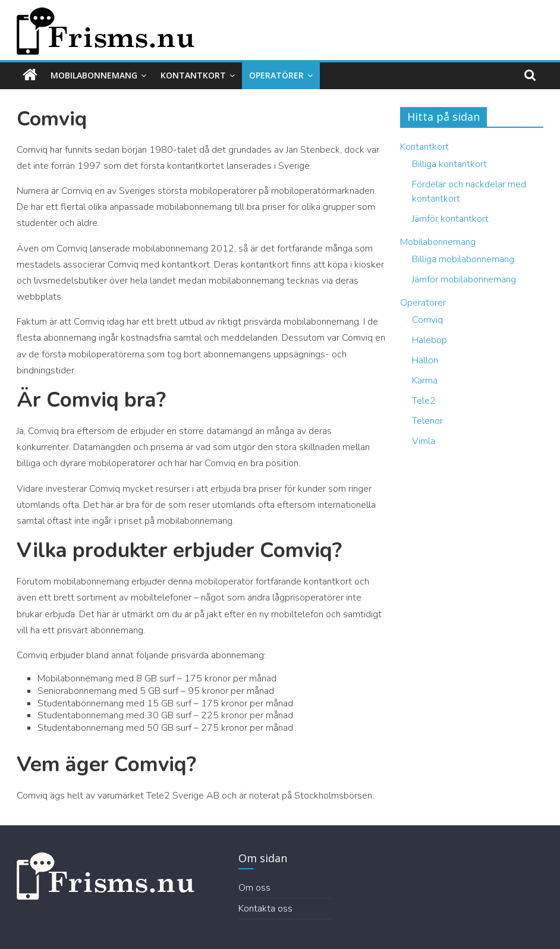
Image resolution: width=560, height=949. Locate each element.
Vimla (424, 441)
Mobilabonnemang (94, 75)
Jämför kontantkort (450, 219)
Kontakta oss (265, 909)
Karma (425, 381)
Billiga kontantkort (449, 164)
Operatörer (276, 75)
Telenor (427, 421)
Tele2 (424, 401)
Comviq (427, 320)
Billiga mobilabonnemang (463, 259)
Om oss (254, 888)
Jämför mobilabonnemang (464, 279)
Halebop (430, 340)
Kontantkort (193, 75)
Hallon (425, 360)
